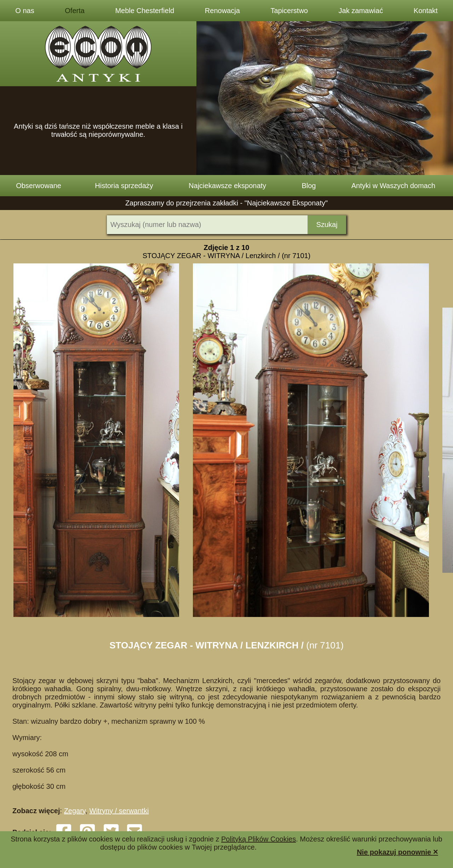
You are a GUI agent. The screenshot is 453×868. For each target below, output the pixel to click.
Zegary (75, 811)
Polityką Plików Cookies (259, 839)
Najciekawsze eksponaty (227, 186)
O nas (25, 11)
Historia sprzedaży (124, 186)
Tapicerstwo (289, 11)
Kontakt (426, 11)
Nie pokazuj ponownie (397, 852)
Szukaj (327, 225)
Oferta (75, 11)
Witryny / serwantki (119, 811)
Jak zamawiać (361, 11)
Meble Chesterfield (145, 11)
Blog (309, 186)
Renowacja (222, 11)
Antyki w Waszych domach (393, 186)
